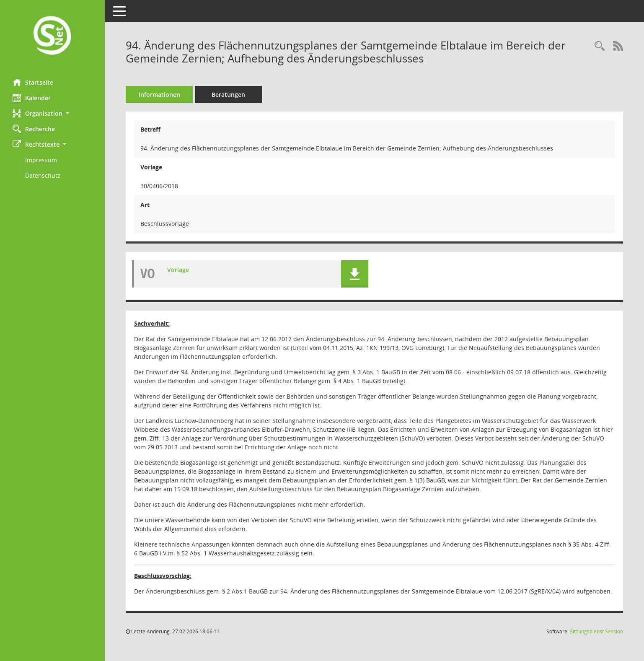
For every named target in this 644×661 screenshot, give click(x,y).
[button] (52, 113)
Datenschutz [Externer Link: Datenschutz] (43, 175)
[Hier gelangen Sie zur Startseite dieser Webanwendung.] (52, 36)
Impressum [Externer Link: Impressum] (41, 160)
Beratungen (228, 95)
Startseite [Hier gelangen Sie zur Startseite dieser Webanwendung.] (33, 82)
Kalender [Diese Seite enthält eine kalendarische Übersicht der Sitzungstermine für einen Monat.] (32, 98)
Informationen (159, 95)
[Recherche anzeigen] (600, 46)
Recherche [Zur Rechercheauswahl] (34, 129)
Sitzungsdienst (596, 631)
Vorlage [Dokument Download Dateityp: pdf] (178, 270)
